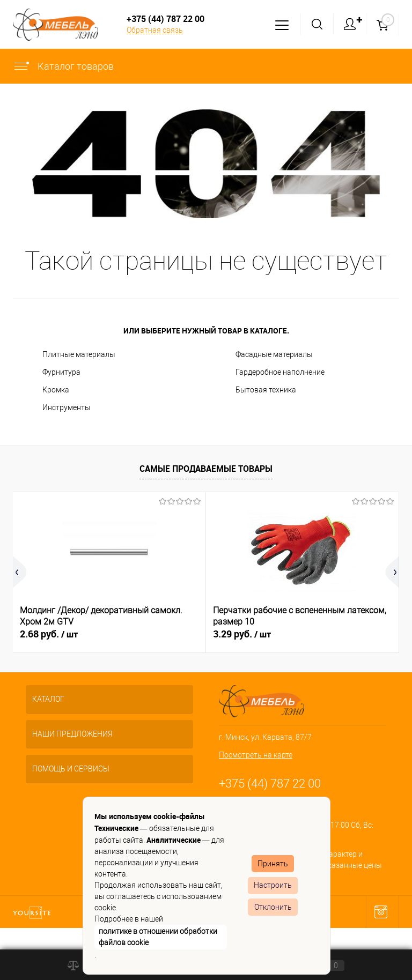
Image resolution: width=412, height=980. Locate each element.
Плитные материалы (79, 354)
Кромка (56, 390)
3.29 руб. (242, 634)
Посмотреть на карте (256, 755)
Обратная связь (155, 30)
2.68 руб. (49, 634)
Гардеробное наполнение (280, 372)
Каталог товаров (63, 66)
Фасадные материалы (274, 354)
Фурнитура (61, 372)
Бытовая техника (266, 390)
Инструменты (67, 407)
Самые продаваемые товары (206, 469)
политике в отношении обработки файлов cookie (158, 937)
